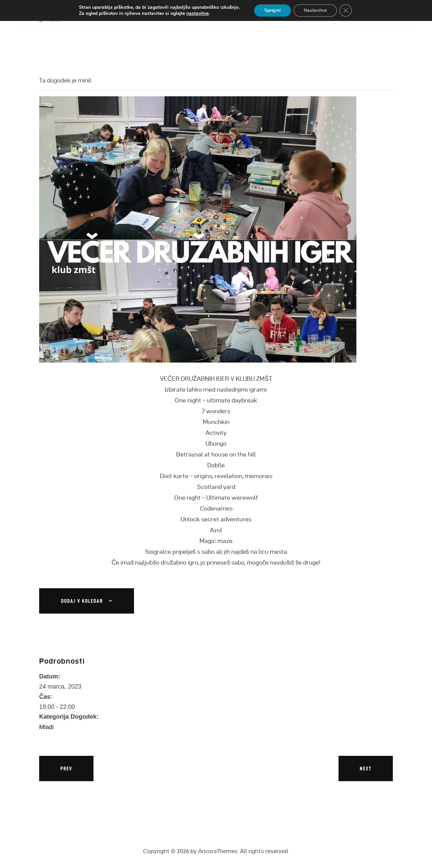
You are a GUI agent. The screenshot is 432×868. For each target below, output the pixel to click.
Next (366, 768)
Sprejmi (273, 10)
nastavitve (197, 14)
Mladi (46, 727)
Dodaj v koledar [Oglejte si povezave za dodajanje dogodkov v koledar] (82, 601)
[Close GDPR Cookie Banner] (346, 10)
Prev (66, 768)
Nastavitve (315, 10)
